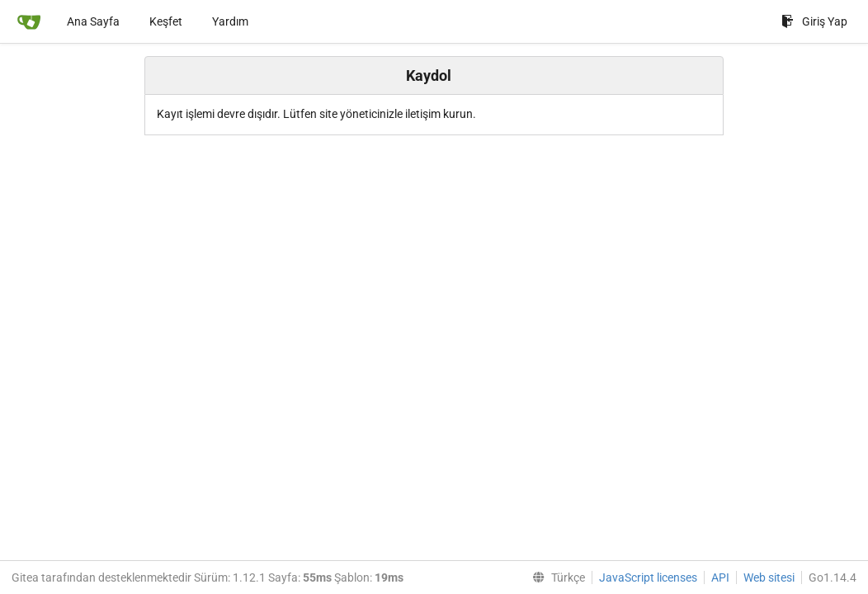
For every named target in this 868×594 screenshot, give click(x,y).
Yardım (230, 21)
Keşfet (166, 21)
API (720, 577)
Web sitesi (769, 577)
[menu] (555, 577)
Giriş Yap (814, 21)
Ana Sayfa (93, 21)
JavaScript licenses (648, 577)
